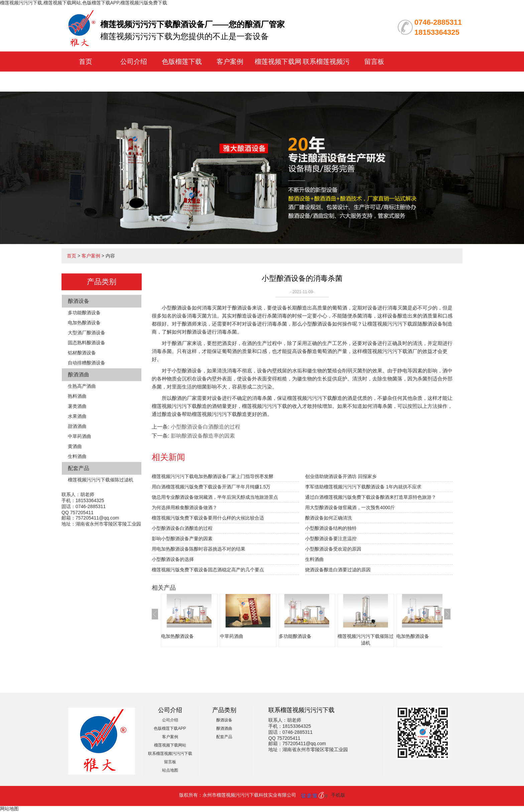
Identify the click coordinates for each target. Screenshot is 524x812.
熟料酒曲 (77, 396)
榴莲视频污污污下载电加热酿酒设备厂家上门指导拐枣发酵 (213, 476)
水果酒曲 (77, 416)
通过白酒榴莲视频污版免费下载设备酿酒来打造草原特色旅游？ (371, 497)
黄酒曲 (75, 446)
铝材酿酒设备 (82, 353)
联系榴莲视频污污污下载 (170, 753)
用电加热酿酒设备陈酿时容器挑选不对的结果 (199, 549)
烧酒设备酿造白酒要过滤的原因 (338, 570)
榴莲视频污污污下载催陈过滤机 (101, 480)
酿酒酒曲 (79, 375)
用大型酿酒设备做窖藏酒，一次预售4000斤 (350, 507)
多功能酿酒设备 (84, 313)
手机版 (338, 795)
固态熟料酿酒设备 (87, 343)
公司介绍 (134, 62)
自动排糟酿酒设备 (87, 363)
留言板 (374, 62)
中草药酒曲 (80, 436)
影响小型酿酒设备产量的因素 (182, 539)
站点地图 (170, 770)
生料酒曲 (77, 456)
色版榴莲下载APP (170, 728)
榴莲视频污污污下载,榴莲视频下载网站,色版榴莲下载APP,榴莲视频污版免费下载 (84, 3)
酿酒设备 (79, 301)
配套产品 (79, 468)
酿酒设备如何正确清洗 (329, 518)
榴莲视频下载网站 (170, 745)
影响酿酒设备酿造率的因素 (203, 436)
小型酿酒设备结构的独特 (331, 528)
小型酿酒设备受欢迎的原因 (333, 549)
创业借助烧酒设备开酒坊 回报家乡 (341, 476)
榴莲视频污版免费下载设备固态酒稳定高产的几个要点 (208, 570)
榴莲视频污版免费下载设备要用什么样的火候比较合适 (208, 518)
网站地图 (9, 809)
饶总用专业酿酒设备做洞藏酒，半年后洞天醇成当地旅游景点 (215, 497)
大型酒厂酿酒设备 (87, 333)
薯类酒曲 (77, 406)
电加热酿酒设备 (84, 323)
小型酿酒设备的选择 (173, 559)
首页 (86, 62)
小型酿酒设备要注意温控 (331, 539)
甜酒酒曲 (77, 426)
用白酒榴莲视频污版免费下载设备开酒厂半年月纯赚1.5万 (211, 487)
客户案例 (230, 62)
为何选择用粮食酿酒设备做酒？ (184, 507)
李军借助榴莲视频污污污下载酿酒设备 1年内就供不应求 (363, 487)
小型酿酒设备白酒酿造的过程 (206, 427)
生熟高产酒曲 (82, 386)
